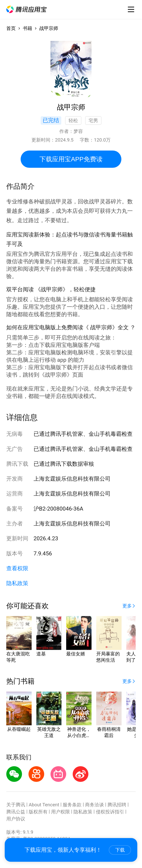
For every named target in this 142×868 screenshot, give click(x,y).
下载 (120, 850)
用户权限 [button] (60, 812)
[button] (26, 9)
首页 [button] (11, 28)
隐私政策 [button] (17, 583)
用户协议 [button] (16, 819)
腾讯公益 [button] (16, 812)
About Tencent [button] (44, 805)
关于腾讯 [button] (16, 805)
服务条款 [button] (72, 805)
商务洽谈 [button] (94, 805)
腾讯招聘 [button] (117, 805)
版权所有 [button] (38, 812)
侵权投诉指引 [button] (110, 812)
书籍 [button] (27, 28)
